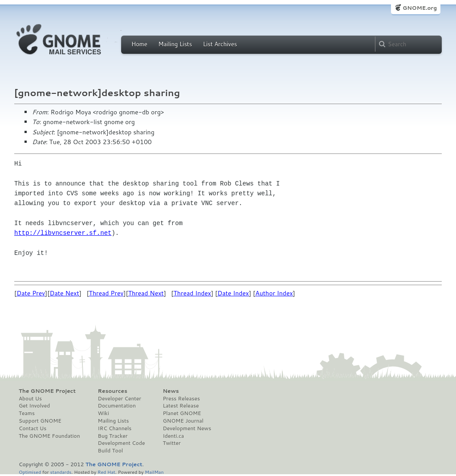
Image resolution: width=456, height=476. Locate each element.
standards (61, 472)
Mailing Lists (175, 44)
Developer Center (120, 399)
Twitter (171, 443)
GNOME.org (420, 8)
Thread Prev (106, 293)
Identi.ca (173, 436)
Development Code (122, 443)
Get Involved (34, 406)
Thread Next (146, 293)
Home (139, 44)
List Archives (220, 44)
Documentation (117, 406)
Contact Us (33, 428)
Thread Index (193, 293)
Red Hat (106, 472)
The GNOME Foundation (49, 436)
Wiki (104, 413)
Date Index (233, 293)
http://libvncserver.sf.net (63, 233)
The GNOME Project (47, 391)
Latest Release (181, 406)
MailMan (154, 472)
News (171, 391)
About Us (30, 399)
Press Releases (181, 399)
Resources (113, 391)
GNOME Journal (183, 421)
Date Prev (31, 293)
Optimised (30, 472)
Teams (27, 413)
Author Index (274, 293)
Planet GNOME (182, 413)
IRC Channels (115, 428)
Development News (187, 428)
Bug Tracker (113, 436)
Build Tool (110, 451)
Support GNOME (40, 421)
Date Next (64, 293)
